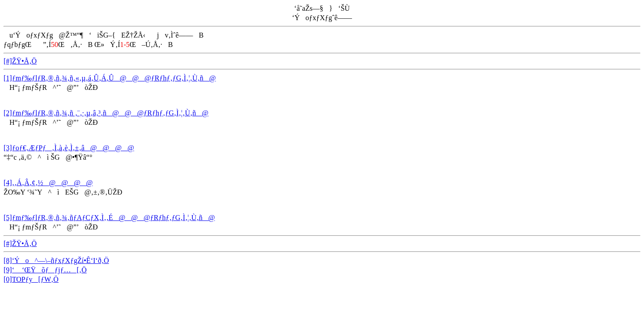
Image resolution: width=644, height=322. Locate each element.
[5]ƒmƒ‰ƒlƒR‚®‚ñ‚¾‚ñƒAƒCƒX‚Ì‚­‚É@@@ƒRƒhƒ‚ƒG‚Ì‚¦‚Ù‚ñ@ (109, 218)
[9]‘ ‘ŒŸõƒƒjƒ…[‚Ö (45, 270)
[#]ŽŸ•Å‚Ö (20, 61)
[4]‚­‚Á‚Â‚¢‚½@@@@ (48, 183)
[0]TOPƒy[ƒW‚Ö (31, 279)
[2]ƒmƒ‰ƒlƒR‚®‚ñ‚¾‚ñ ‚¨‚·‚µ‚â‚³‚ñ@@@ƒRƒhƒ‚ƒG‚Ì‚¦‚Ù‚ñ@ (106, 113)
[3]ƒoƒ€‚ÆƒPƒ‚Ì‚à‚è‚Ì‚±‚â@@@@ (69, 148)
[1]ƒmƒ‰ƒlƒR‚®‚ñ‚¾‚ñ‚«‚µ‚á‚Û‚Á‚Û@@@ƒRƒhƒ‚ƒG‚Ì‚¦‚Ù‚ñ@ (110, 78)
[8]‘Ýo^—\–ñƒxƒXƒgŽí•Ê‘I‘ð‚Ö (56, 261)
